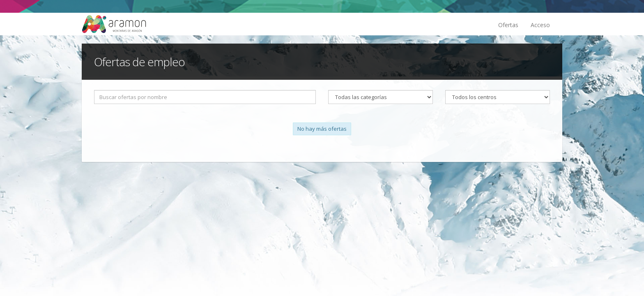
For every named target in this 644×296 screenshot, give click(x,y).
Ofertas (508, 25)
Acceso (540, 25)
